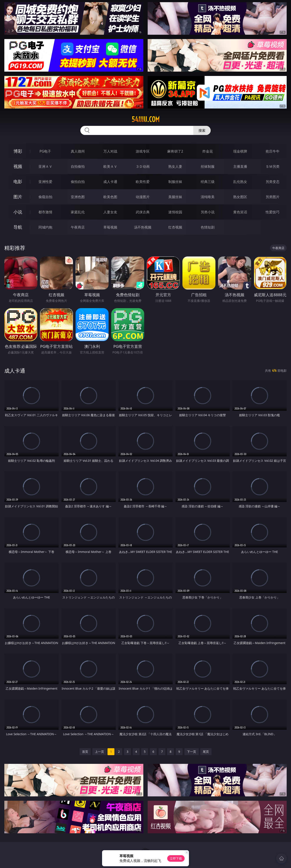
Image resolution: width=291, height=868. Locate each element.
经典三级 (208, 182)
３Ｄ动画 (143, 166)
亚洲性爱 (45, 182)
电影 (18, 182)
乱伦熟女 (240, 182)
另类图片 (273, 197)
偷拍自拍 (78, 182)
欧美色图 (110, 197)
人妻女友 (110, 212)
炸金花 (208, 151)
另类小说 (208, 212)
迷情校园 (175, 212)
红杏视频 (175, 227)
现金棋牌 (240, 151)
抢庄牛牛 (273, 151)
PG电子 (45, 151)
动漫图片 (143, 197)
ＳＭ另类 (273, 166)
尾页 (206, 752)
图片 (18, 197)
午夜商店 (78, 227)
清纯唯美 (208, 197)
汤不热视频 (143, 227)
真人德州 (78, 151)
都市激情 (45, 212)
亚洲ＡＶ (45, 166)
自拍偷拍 (78, 166)
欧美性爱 (143, 182)
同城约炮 (45, 227)
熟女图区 (240, 197)
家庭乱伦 (78, 212)
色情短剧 (208, 227)
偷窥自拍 (45, 197)
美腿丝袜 (175, 197)
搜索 (202, 130)
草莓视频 (110, 227)
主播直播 (240, 166)
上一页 (99, 752)
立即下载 (176, 858)
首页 (85, 752)
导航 (18, 227)
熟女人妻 (175, 166)
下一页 (192, 752)
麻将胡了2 (175, 151)
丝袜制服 (208, 166)
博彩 (18, 151)
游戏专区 (143, 151)
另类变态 (273, 182)
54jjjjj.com (146, 119)
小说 (18, 212)
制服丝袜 (175, 182)
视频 (18, 166)
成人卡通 (110, 182)
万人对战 (110, 151)
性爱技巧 (273, 212)
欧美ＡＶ (110, 166)
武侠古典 (143, 212)
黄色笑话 (240, 212)
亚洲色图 (78, 197)
